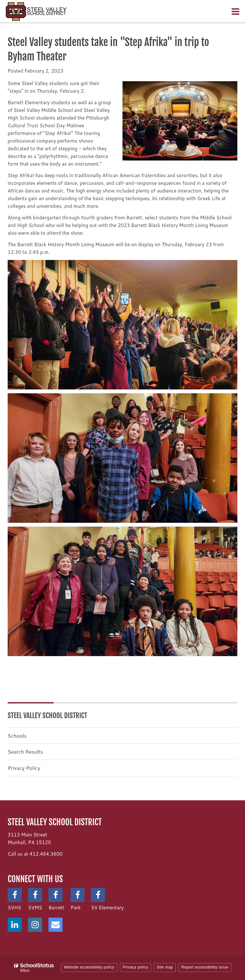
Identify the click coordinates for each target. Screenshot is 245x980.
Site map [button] (165, 967)
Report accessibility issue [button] (205, 967)
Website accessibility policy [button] (89, 967)
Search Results (25, 752)
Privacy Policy (24, 768)
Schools (17, 736)
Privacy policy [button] (136, 967)
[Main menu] (235, 11)
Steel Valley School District (48, 715)
